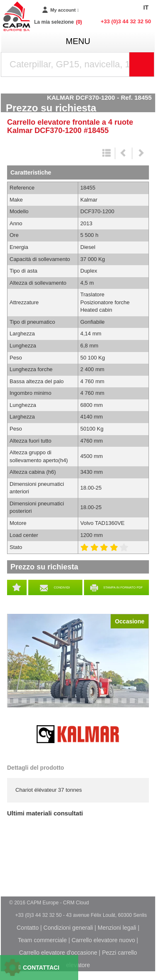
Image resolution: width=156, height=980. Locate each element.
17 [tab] (135, 704)
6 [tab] (42, 704)
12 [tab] (94, 704)
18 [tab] (144, 704)
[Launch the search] (142, 64)
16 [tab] (127, 704)
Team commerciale (42, 940)
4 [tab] (25, 704)
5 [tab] (34, 704)
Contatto (28, 928)
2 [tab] (9, 704)
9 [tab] (67, 704)
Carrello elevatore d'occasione (58, 953)
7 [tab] (50, 704)
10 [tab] (77, 704)
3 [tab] (17, 704)
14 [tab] (110, 704)
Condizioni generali (68, 928)
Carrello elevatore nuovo (103, 940)
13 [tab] (102, 704)
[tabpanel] (78, 661)
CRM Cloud (76, 903)
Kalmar (78, 734)
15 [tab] (119, 704)
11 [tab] (85, 704)
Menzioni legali (117, 928)
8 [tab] (59, 704)
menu (78, 41)
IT (146, 7)
